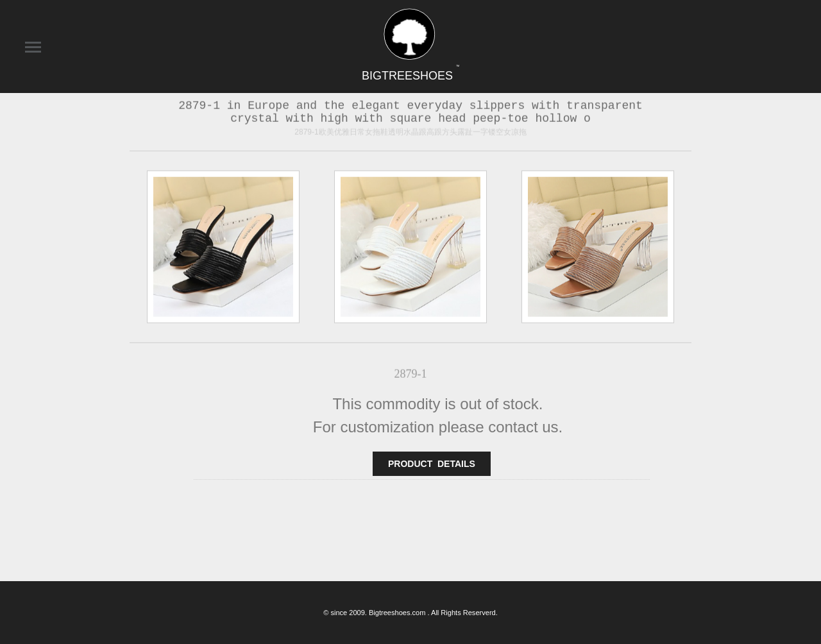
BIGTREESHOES (410, 76)
